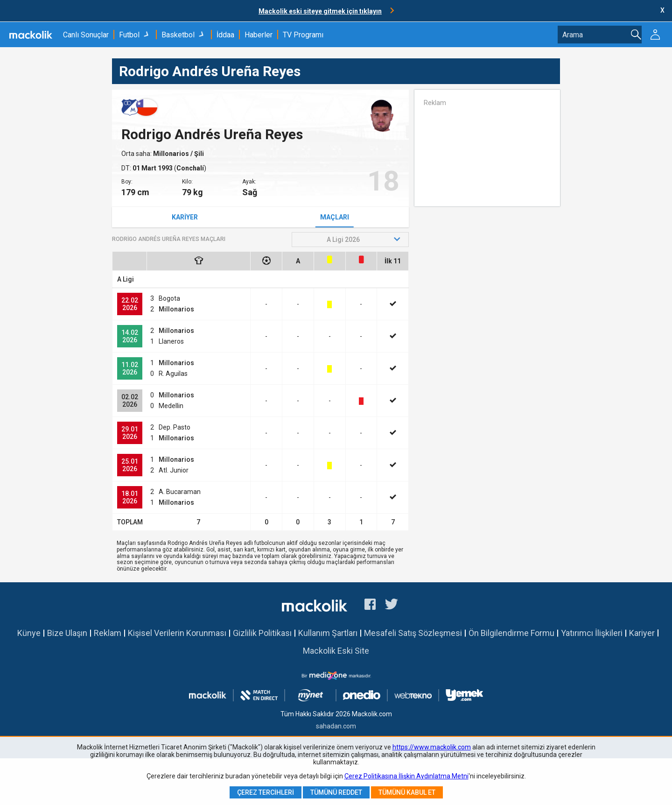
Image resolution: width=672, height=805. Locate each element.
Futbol (129, 35)
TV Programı (303, 35)
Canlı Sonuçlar (86, 35)
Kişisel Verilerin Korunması (177, 633)
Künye (29, 633)
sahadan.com (336, 726)
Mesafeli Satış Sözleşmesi (413, 633)
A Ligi (126, 279)
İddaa (225, 35)
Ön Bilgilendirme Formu (511, 633)
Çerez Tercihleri (266, 792)
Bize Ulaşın (67, 633)
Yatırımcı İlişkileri (592, 633)
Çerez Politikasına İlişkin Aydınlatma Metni (406, 776)
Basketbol (178, 35)
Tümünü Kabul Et (407, 792)
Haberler (259, 35)
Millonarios (172, 154)
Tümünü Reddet (336, 792)
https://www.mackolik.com (432, 747)
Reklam (108, 633)
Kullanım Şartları (328, 633)
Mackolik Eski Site (336, 651)
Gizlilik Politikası (262, 633)
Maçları (335, 217)
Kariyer (185, 217)
